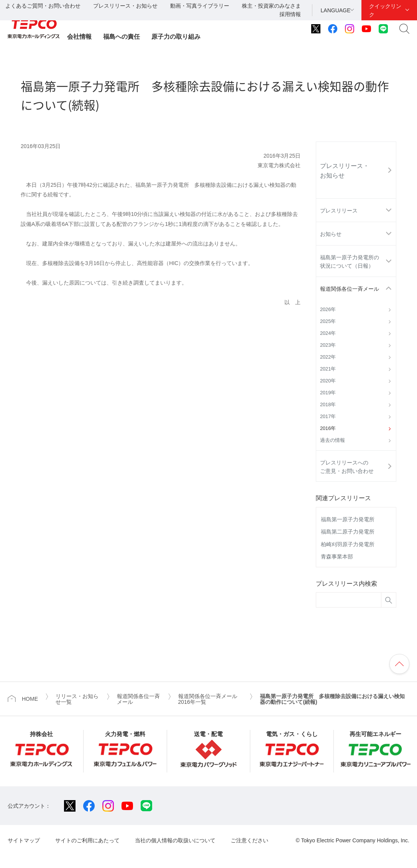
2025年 (328, 321)
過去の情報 (332, 440)
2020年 (328, 381)
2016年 (328, 428)
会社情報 (79, 37)
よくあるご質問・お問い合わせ (43, 6)
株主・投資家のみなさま (271, 6)
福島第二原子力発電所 (348, 532)
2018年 (328, 405)
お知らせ (331, 234)
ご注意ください (250, 840)
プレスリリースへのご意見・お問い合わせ (347, 467)
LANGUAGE (336, 10)
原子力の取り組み (176, 37)
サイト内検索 (404, 29)
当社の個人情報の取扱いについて (175, 840)
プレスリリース (339, 211)
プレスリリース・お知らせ (125, 6)
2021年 (328, 369)
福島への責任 (121, 37)
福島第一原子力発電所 (348, 519)
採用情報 (290, 14)
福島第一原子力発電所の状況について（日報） (350, 262)
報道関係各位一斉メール (350, 289)
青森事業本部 (337, 557)
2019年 (328, 393)
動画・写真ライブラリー (200, 6)
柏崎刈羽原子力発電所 (348, 544)
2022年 (328, 357)
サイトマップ (24, 840)
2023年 (328, 345)
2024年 (328, 333)
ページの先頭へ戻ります (399, 664)
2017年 (328, 417)
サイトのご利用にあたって (87, 840)
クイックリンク (385, 10)
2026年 (328, 310)
